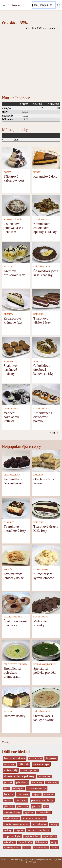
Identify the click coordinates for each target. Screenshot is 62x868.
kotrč (6, 788)
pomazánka (23, 806)
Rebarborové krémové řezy (13, 320)
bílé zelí (24, 764)
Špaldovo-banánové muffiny (11, 369)
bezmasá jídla (35, 759)
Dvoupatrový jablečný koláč (14, 576)
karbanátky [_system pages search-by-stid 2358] (37, 782)
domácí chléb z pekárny (19, 776)
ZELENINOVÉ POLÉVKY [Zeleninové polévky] (15, 664)
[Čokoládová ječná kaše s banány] (46, 252)
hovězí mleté (45, 776)
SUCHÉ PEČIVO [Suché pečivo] (41, 219)
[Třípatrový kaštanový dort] (16, 158)
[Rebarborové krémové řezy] (16, 300)
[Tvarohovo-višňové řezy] (46, 300)
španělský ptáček (12, 847)
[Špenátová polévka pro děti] (46, 650)
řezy (54, 842)
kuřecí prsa (18, 788)
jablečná (8, 782)
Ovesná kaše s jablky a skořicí (44, 718)
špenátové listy (41, 847)
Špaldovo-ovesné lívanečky (15, 623)
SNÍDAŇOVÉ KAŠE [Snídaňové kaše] (13, 219)
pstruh (36, 806)
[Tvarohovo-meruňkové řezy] (16, 508)
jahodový (22, 782)
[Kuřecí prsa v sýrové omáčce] (46, 555)
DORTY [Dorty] (7, 172)
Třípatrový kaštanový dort (14, 178)
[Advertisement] (31, 63)
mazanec (23, 794)
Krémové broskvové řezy (14, 273)
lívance (9, 794)
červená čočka (25, 842)
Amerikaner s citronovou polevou (43, 417)
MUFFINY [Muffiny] (8, 361)
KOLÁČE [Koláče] (8, 570)
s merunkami (12, 812)
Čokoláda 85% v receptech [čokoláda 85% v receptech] (43, 28)
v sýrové (19, 830)
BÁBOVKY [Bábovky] (39, 361)
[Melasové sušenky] (46, 603)
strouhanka (40, 824)
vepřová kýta (12, 836)
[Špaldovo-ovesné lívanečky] (16, 603)
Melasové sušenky (40, 623)
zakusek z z (9, 842)
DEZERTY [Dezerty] (8, 314)
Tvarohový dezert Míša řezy (46, 528)
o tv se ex (49, 794)
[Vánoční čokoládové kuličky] (16, 394)
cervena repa (41, 764)
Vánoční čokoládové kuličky (12, 417)
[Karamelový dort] (46, 158)
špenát (27, 847)
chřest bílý (11, 770)
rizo (46, 806)
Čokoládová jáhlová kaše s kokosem (13, 228)
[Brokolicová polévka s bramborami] (16, 650)
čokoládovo (41, 842)
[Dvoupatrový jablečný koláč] (16, 555)
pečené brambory (42, 800)
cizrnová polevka (29, 770)
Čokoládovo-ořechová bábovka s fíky (43, 369)
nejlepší (37, 794)
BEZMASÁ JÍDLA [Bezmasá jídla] (12, 475)
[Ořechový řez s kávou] (46, 461)
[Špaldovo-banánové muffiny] (16, 347)
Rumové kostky (14, 716)
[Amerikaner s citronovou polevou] (46, 394)
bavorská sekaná (15, 758)
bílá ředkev (9, 765)
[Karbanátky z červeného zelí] (16, 461)
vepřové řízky (50, 836)
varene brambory (38, 830)
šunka (55, 847)
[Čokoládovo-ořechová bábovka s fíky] (46, 347)
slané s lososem (11, 818)
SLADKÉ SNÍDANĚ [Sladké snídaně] (13, 617)
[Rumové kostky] (16, 697)
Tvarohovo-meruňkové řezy (15, 528)
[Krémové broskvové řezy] (16, 252)
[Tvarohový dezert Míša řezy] (46, 508)
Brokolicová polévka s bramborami (12, 672)
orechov (8, 800)
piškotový (9, 806)
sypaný (54, 824)
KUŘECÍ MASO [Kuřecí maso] (41, 570)
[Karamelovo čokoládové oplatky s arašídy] (46, 205)
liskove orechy (37, 788)
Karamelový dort (45, 176)
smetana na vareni (34, 818)
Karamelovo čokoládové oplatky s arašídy (45, 228)
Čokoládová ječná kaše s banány (46, 273)
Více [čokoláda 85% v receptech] (54, 433)
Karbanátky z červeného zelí (14, 481)
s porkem (29, 812)
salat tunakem (44, 812)
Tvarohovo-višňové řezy (42, 320)
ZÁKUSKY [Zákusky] (9, 267)
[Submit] (59, 5)
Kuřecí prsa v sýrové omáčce (44, 576)
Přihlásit (33, 862)
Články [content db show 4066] (6, 742)
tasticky (8, 830)
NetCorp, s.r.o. (21, 860)
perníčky (21, 800)
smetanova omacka (16, 824)
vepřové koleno (32, 836)
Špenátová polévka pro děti (45, 670)
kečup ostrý (52, 782)
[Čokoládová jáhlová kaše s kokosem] (16, 205)
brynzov (51, 758)
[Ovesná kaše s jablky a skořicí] (46, 697)
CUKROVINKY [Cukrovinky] (11, 409)
